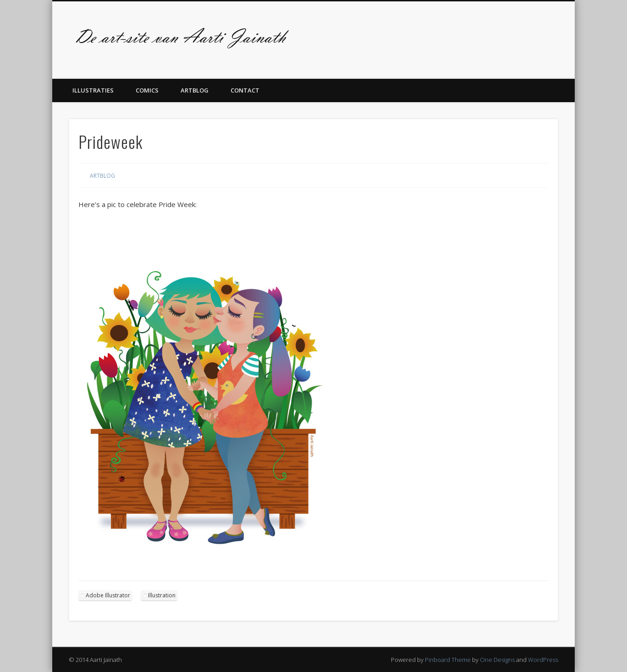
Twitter (565, 36)
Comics (147, 90)
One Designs (497, 660)
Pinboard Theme (448, 660)
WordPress (543, 660)
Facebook (546, 36)
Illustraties (93, 90)
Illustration (162, 595)
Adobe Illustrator (108, 595)
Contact (245, 90)
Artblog (195, 90)
